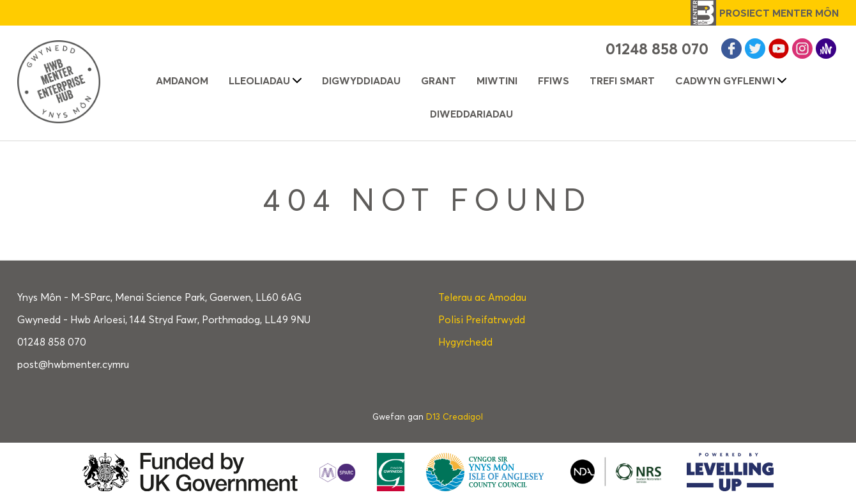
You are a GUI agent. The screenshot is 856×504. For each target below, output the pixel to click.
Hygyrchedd (465, 342)
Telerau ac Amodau (482, 297)
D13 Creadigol (455, 417)
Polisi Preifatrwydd (482, 320)
